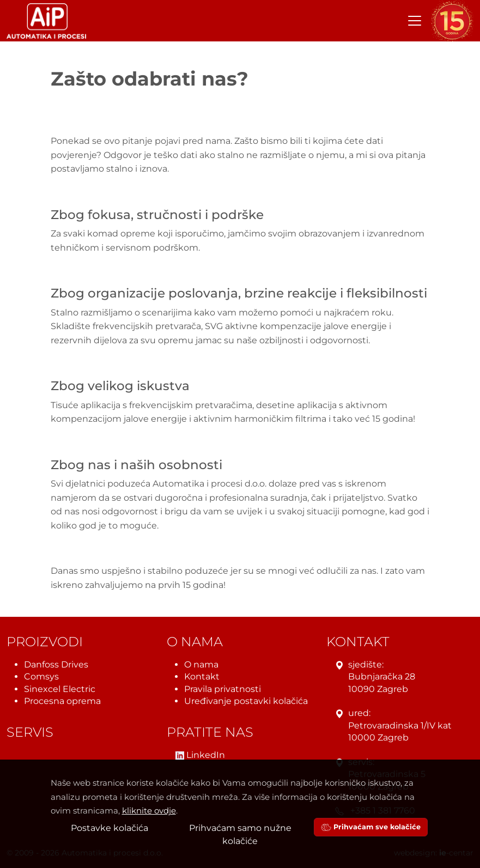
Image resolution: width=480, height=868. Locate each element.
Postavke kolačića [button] (110, 828)
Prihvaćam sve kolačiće (371, 827)
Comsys (41, 677)
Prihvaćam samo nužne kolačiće (240, 834)
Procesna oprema (62, 701)
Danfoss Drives (56, 664)
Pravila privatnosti (223, 689)
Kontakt (202, 677)
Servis (30, 733)
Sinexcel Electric (60, 689)
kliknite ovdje (149, 811)
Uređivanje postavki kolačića (246, 701)
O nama (201, 664)
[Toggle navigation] (415, 21)
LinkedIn (200, 755)
